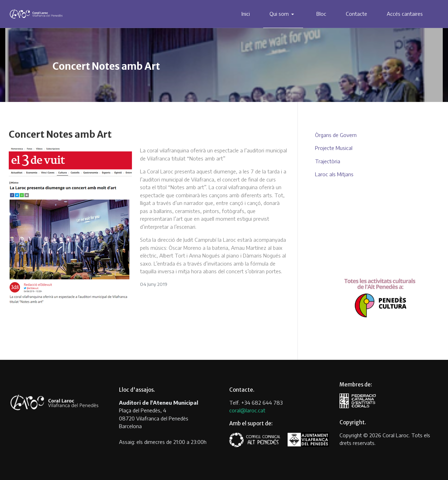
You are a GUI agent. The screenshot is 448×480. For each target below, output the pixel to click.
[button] (283, 14)
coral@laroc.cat (247, 410)
